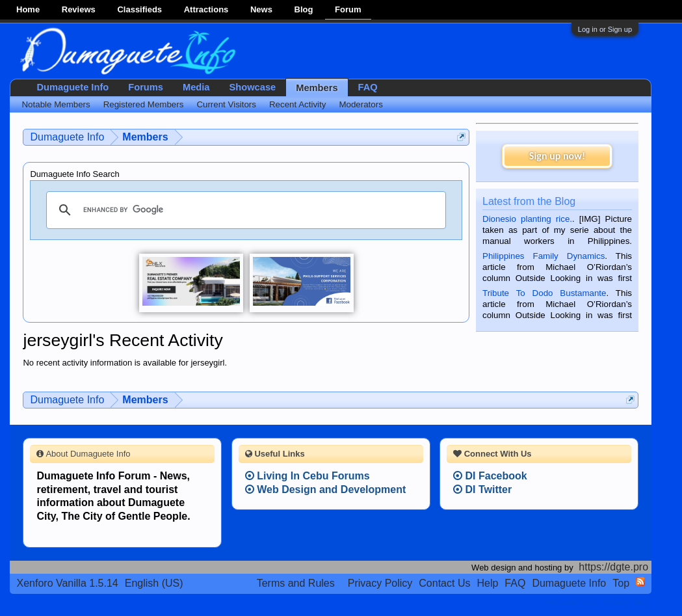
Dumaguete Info (72, 87)
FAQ (368, 87)
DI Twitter (482, 489)
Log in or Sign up (605, 29)
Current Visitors (226, 104)
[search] (244, 210)
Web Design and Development (326, 489)
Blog (304, 9)
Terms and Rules (296, 583)
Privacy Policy (380, 583)
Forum (348, 9)
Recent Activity (297, 104)
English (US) (154, 583)
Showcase (253, 87)
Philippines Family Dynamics (544, 256)
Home (28, 9)
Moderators (361, 104)
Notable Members (56, 104)
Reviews (79, 9)
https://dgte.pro (613, 567)
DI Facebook (490, 476)
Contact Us (444, 583)
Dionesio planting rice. (527, 219)
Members (317, 88)
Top (621, 583)
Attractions (206, 9)
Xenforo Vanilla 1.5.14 (67, 583)
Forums (146, 87)
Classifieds (139, 9)
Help (487, 583)
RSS (640, 582)
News (261, 9)
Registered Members (144, 104)
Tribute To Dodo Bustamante (544, 293)
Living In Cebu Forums (308, 476)
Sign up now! (557, 156)
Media (196, 87)
